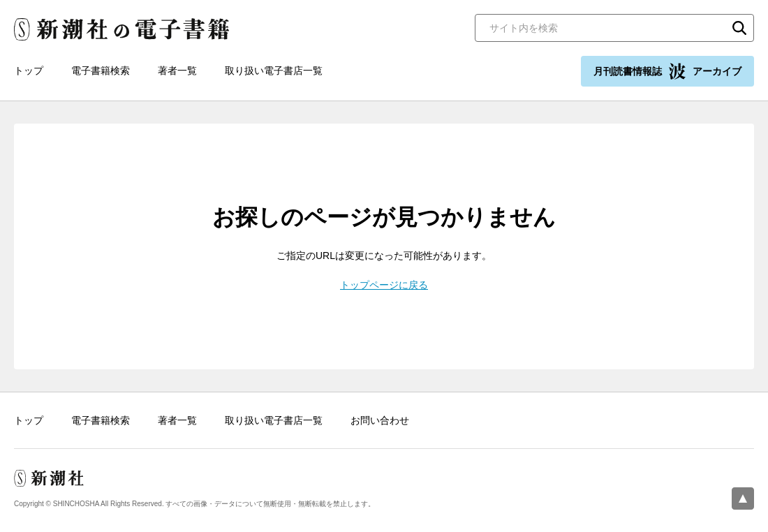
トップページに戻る (384, 285)
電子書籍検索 (101, 71)
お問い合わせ (380, 420)
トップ (29, 71)
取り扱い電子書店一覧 (274, 71)
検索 (739, 28)
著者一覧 (177, 71)
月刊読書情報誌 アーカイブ (667, 71)
